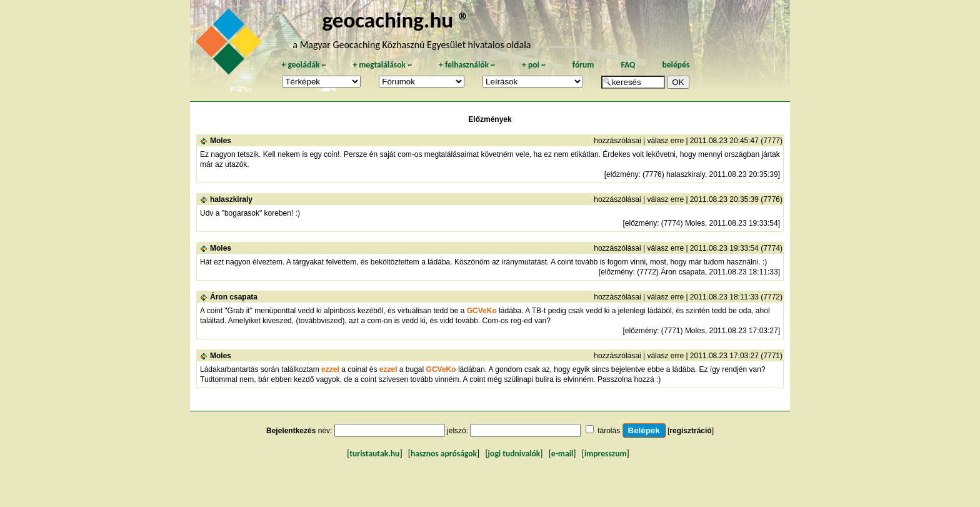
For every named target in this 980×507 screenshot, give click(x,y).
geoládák (303, 65)
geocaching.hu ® (396, 20)
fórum (583, 65)
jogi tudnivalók (514, 454)
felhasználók (467, 65)
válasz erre (665, 141)
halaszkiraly (231, 199)
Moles (221, 141)
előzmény (622, 174)
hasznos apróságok (444, 454)
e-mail (562, 454)
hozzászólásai (617, 141)
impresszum (606, 454)
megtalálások (382, 65)
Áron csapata (234, 297)
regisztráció (690, 431)
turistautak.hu (374, 454)
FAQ (628, 65)
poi (534, 65)
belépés (676, 65)
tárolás (609, 431)
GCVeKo (482, 311)
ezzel (331, 369)
